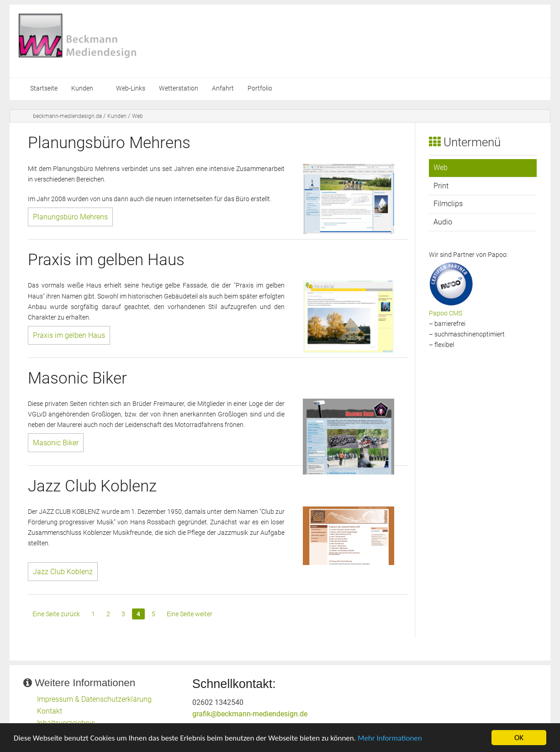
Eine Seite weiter (190, 614)
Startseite (44, 88)
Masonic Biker (56, 443)
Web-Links (131, 88)
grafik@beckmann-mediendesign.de (250, 714)
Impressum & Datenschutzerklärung (94, 699)
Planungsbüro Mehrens (70, 217)
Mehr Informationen (390, 739)
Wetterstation (179, 88)
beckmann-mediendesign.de (67, 116)
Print (441, 186)
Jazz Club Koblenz (63, 572)
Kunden (82, 88)
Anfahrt (223, 88)
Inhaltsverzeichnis (66, 723)
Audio (443, 222)
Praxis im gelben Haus (69, 335)
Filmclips (448, 204)
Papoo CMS (446, 313)
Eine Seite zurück (56, 614)
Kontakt (50, 711)
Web (137, 116)
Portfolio (260, 88)
